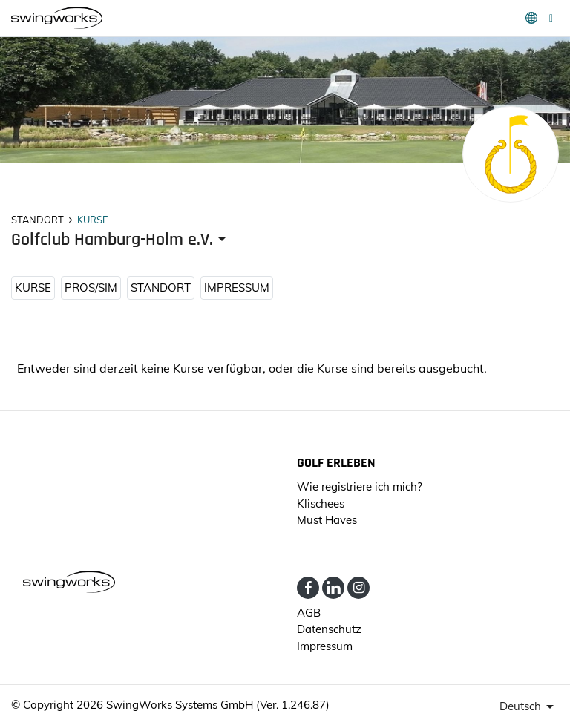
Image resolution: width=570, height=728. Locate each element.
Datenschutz (329, 629)
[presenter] (121, 240)
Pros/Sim (91, 288)
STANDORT (161, 288)
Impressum (237, 288)
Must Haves (327, 520)
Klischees (321, 504)
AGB (309, 613)
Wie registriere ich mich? (360, 486)
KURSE (33, 288)
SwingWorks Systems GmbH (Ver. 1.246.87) (218, 705)
